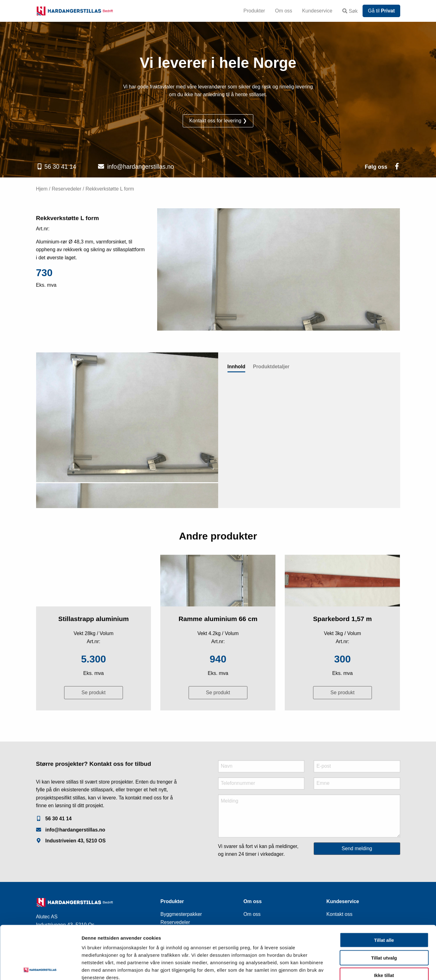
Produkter (254, 11)
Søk (350, 11)
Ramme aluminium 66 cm (218, 619)
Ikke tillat (384, 940)
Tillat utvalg (384, 923)
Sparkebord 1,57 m (342, 619)
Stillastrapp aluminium (93, 619)
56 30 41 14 (60, 167)
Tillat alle (384, 905)
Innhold (237, 367)
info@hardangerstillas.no (140, 167)
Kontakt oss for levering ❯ (218, 121)
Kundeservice (317, 11)
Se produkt (94, 693)
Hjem (42, 189)
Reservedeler (66, 189)
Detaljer (331, 968)
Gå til (381, 11)
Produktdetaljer (271, 367)
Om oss (284, 11)
